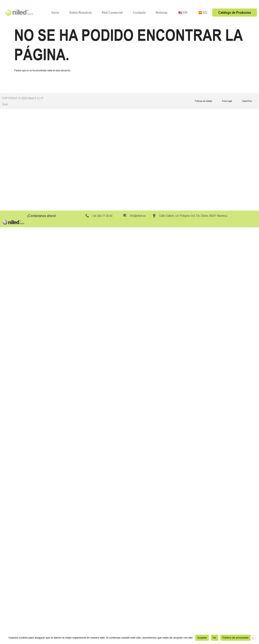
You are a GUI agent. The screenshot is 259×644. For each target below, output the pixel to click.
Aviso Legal (227, 101)
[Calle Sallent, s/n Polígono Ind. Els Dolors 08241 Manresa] (154, 281)
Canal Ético (247, 101)
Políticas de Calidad (203, 101)
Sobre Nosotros (80, 12)
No (215, 638)
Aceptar (202, 638)
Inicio (55, 12)
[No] (253, 638)
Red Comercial (112, 12)
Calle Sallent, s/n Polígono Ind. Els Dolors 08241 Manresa (193, 281)
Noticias (162, 12)
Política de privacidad (235, 638)
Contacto (139, 12)
